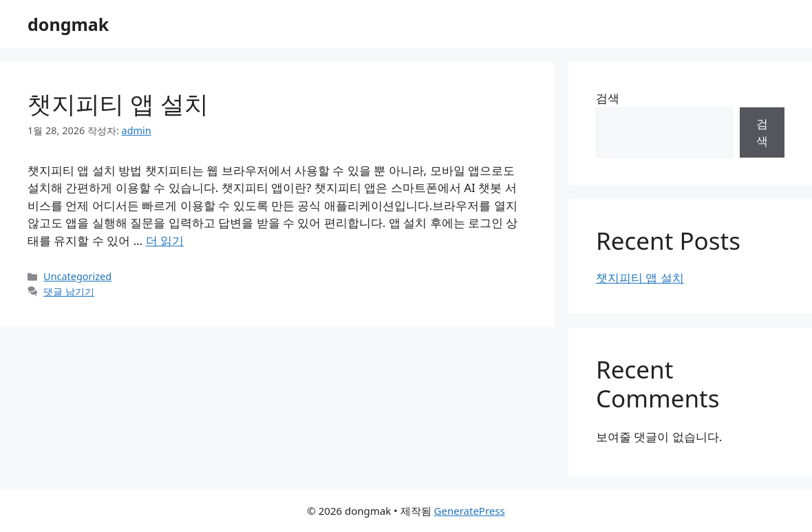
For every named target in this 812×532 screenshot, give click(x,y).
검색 (608, 98)
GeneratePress (470, 511)
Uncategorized (77, 276)
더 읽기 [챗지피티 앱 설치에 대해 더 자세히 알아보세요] (165, 241)
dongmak (68, 24)
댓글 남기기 (69, 291)
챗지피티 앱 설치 (118, 104)
